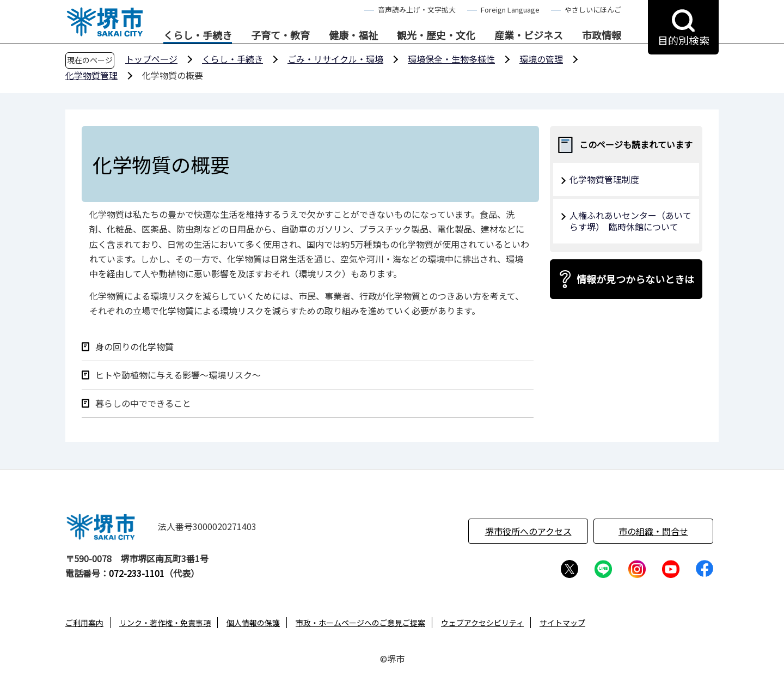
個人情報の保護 (253, 623)
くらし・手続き (198, 35)
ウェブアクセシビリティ (482, 623)
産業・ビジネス (529, 35)
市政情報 (602, 35)
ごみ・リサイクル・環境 (335, 59)
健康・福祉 (353, 35)
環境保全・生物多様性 (451, 59)
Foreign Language (510, 10)
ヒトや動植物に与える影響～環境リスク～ (178, 375)
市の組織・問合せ (653, 531)
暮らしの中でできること (143, 403)
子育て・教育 (280, 35)
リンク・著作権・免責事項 (165, 623)
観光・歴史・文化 (436, 35)
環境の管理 (541, 59)
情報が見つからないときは (635, 279)
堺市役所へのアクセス (528, 531)
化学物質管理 (91, 75)
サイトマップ (562, 623)
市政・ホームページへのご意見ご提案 (360, 623)
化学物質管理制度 (604, 179)
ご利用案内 (84, 623)
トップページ (151, 59)
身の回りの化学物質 (134, 347)
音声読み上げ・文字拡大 (417, 10)
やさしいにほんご (593, 10)
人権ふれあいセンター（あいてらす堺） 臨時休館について (630, 221)
